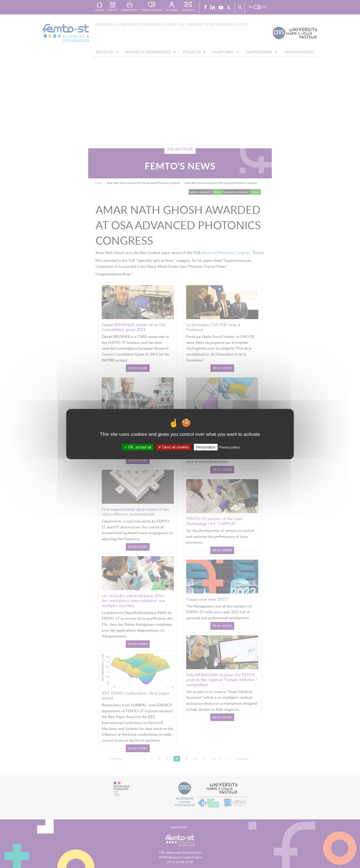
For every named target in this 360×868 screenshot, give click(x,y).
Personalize (206, 447)
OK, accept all (138, 447)
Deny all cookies (174, 447)
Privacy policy (229, 447)
